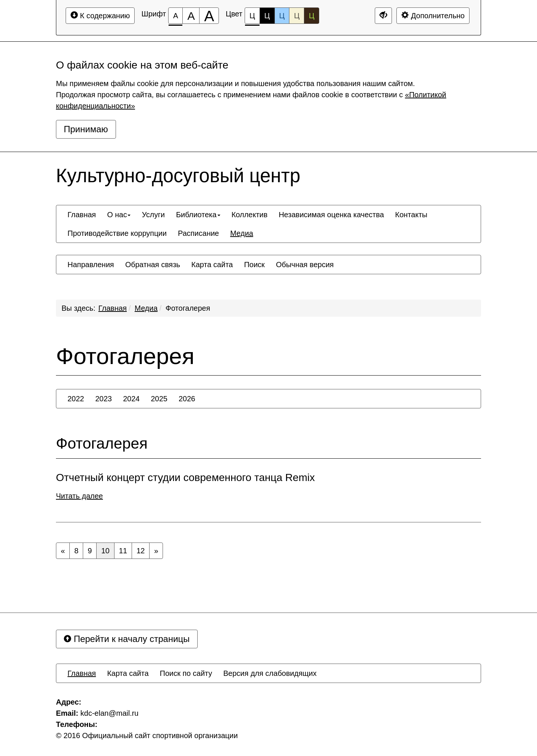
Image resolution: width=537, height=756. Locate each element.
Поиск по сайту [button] (186, 673)
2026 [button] (187, 399)
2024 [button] (131, 399)
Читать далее (79, 496)
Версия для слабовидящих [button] (270, 673)
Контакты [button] (411, 215)
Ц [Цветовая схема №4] (297, 16)
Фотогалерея (188, 308)
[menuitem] (82, 215)
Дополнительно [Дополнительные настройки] (433, 15)
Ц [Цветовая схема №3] (282, 16)
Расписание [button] (198, 233)
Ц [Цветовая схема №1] (252, 18)
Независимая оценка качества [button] (331, 215)
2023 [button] (104, 399)
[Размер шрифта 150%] (191, 16)
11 (123, 551)
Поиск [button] (254, 265)
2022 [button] (76, 399)
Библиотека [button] (198, 215)
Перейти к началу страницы (127, 639)
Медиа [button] (242, 233)
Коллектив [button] (250, 215)
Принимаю (86, 129)
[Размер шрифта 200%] (209, 16)
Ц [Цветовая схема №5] (312, 16)
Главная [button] (82, 215)
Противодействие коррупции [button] (117, 233)
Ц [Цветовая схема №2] (267, 16)
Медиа (146, 308)
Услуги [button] (153, 215)
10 (105, 551)
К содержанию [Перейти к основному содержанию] (100, 15)
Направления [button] (91, 265)
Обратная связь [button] (153, 265)
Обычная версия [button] (305, 265)
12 (141, 551)
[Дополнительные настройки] (383, 16)
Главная (113, 308)
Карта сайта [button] (212, 265)
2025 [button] (159, 399)
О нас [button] (119, 215)
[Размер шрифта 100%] (175, 16)
